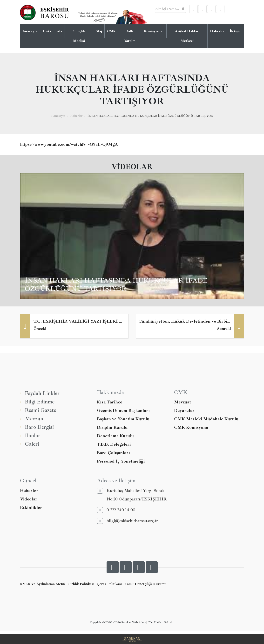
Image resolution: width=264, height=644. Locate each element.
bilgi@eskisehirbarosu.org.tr (127, 521)
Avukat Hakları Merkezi (187, 36)
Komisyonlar (154, 31)
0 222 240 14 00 (116, 510)
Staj (99, 31)
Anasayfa (30, 31)
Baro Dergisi (37, 427)
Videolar (29, 499)
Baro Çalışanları (113, 453)
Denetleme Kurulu (115, 436)
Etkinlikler (31, 507)
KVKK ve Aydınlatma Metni (43, 584)
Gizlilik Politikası (81, 584)
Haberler (217, 31)
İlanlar (30, 436)
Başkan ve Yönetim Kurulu (123, 419)
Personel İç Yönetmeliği (121, 461)
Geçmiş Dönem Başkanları (123, 410)
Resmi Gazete (38, 410)
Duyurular (184, 410)
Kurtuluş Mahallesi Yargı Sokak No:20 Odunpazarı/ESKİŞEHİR (132, 495)
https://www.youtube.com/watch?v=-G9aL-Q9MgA (69, 144)
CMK (111, 31)
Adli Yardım (130, 36)
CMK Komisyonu (191, 427)
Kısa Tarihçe (110, 402)
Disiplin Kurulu (112, 427)
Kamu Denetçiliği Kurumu (145, 584)
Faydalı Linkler (40, 393)
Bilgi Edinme (37, 402)
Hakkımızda (52, 31)
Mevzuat (33, 419)
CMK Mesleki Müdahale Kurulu (206, 419)
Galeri (30, 444)
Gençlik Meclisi (79, 36)
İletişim (236, 31)
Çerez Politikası (109, 584)
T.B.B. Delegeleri (114, 444)
